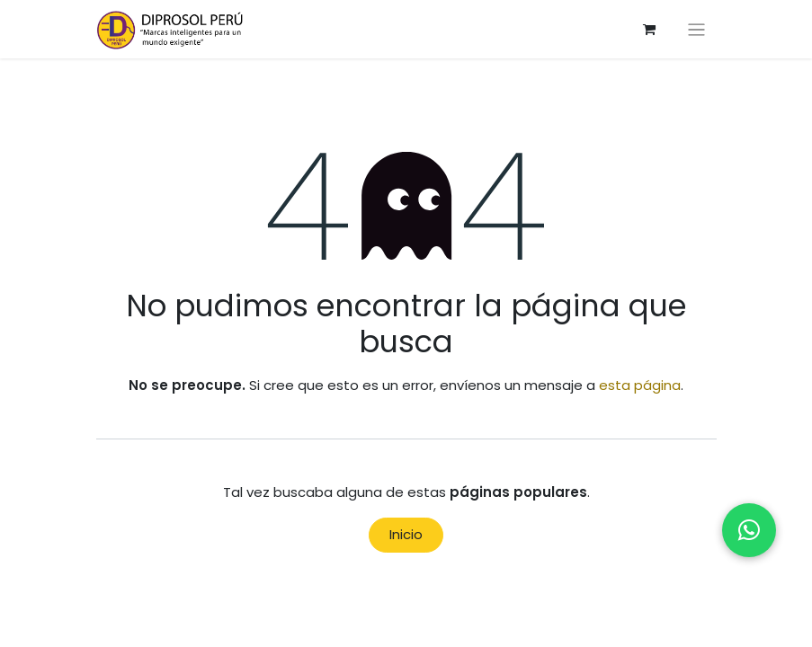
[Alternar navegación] (696, 29)
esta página (640, 385)
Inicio (406, 534)
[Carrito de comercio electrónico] (649, 30)
